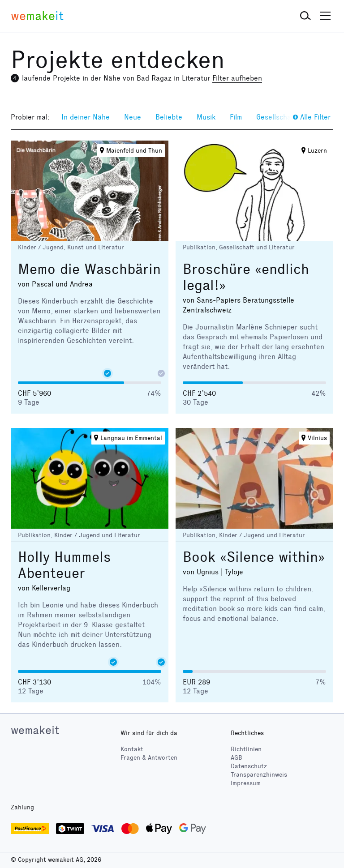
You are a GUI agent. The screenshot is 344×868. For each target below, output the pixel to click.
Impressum (246, 783)
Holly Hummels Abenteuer (64, 565)
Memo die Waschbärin (89, 269)
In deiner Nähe (86, 117)
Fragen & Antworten (149, 758)
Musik (206, 117)
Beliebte (169, 117)
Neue (133, 117)
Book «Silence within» (254, 557)
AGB (236, 758)
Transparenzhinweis (259, 775)
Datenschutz (249, 766)
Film (236, 117)
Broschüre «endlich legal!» (246, 277)
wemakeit (35, 730)
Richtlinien (246, 749)
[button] (305, 16)
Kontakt (132, 749)
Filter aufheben (237, 78)
